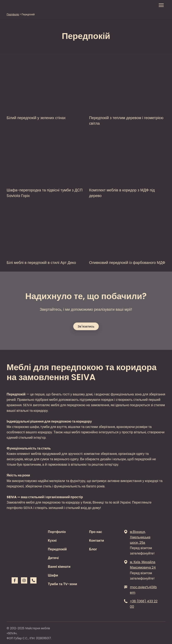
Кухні (52, 541)
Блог (93, 549)
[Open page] (45, 85)
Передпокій (57, 549)
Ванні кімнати (59, 567)
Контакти (97, 541)
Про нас (96, 532)
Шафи (53, 575)
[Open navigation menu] (161, 5)
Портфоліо (57, 532)
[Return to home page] (18, 5)
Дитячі (53, 558)
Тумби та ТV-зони (63, 584)
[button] (86, 326)
